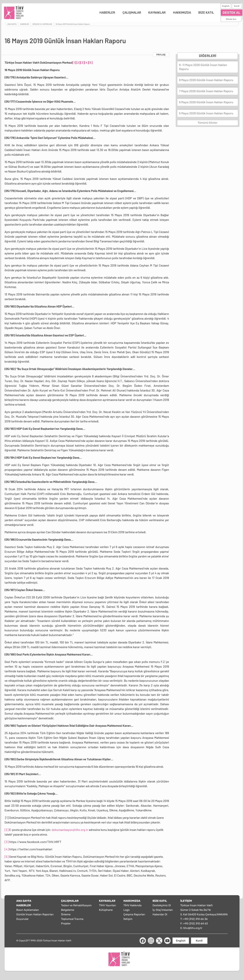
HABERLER (104, 14)
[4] (86, 65)
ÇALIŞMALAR (129, 14)
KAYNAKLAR (154, 14)
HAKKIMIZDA (179, 14)
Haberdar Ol (160, 917)
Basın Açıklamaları (28, 912)
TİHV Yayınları (107, 908)
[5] (91, 65)
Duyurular (22, 921)
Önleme (66, 917)
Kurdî (234, 7)
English (223, 7)
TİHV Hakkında (132, 908)
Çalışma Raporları (134, 917)
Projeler (66, 926)
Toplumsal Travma (72, 921)
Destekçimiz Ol (162, 908)
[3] (82, 65)
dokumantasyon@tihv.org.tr (70, 832)
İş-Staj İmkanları (163, 912)
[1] (74, 65)
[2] (78, 65)
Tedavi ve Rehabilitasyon (76, 908)
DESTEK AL (229, 14)
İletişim (128, 921)
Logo (126, 912)
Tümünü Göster (208, 124)
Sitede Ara (228, 20)
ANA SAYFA (24, 903)
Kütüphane (106, 912)
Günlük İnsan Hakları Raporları (35, 917)
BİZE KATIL (203, 14)
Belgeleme (68, 912)
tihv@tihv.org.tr (193, 930)
